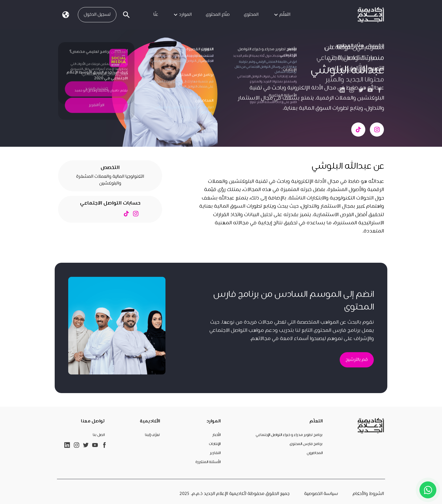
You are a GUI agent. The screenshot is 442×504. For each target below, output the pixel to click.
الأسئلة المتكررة (208, 462)
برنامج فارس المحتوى (306, 444)
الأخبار (216, 435)
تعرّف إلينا (152, 435)
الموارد (182, 15)
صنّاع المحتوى (218, 15)
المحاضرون (315, 453)
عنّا (156, 15)
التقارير (215, 453)
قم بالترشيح (357, 360)
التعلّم (281, 15)
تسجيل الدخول (97, 15)
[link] (371, 15)
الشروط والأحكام (368, 494)
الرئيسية (376, 46)
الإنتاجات (215, 444)
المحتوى (251, 15)
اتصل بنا (99, 435)
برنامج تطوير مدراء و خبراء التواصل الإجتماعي (289, 435)
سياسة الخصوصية (321, 494)
